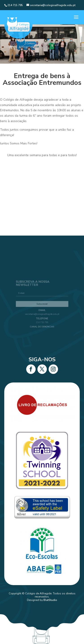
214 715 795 (42, 320)
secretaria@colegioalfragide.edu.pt (42, 313)
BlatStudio (50, 600)
